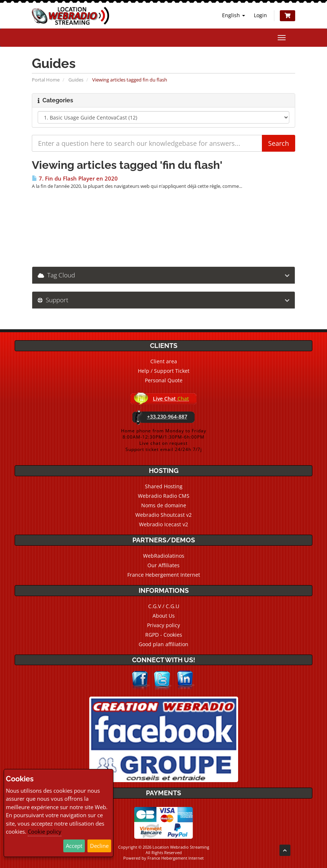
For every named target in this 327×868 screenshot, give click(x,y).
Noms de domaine (164, 505)
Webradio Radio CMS (164, 496)
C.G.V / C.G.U (164, 606)
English (234, 15)
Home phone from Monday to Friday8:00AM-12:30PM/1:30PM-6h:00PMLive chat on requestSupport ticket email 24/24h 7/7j (164, 440)
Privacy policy (163, 625)
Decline (99, 846)
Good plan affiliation (163, 644)
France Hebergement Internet (164, 575)
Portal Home (46, 80)
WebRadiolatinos (164, 556)
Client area (164, 361)
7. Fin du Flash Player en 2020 (75, 179)
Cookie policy (45, 831)
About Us (164, 616)
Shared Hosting (164, 486)
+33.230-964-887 (167, 416)
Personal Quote (164, 380)
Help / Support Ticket (164, 371)
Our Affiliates (163, 565)
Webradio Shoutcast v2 (163, 515)
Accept (74, 846)
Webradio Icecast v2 (163, 524)
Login (260, 15)
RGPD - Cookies (164, 635)
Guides (76, 80)
